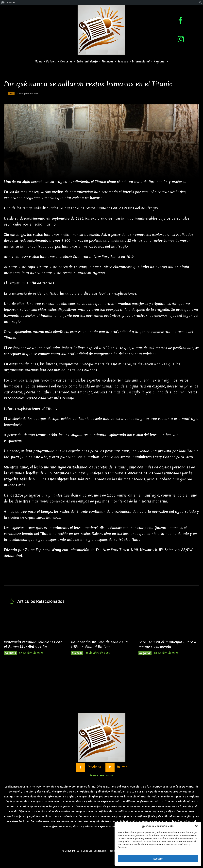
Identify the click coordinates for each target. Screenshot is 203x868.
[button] (196, 826)
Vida (11, 94)
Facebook (94, 768)
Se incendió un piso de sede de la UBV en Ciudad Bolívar (101, 645)
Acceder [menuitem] (11, 3)
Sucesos (78, 653)
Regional (146, 653)
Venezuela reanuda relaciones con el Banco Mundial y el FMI (31, 645)
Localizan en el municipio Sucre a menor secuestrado (167, 645)
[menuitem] (3, 3)
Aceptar (158, 859)
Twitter (124, 768)
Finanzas (11, 653)
